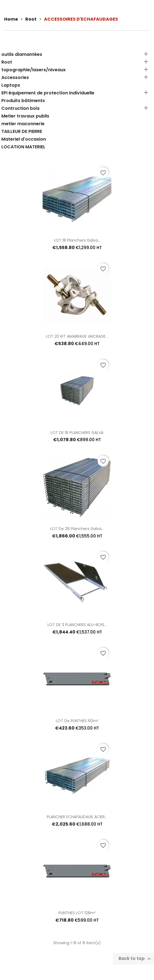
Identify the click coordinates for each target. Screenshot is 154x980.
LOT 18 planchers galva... (77, 240)
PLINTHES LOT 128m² (77, 913)
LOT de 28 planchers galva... (77, 529)
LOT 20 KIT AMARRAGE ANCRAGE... (77, 336)
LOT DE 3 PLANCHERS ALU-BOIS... (77, 625)
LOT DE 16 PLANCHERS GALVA (77, 433)
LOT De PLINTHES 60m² (77, 721)
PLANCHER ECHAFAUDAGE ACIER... (77, 817)
